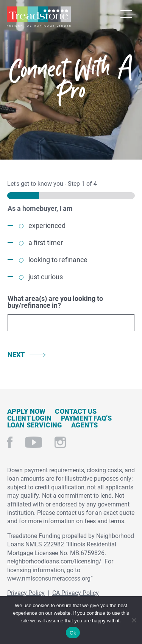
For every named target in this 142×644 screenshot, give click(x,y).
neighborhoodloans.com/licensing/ (54, 561)
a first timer (46, 242)
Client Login (29, 418)
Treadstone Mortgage (39, 17)
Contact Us (76, 411)
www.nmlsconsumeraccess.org (49, 578)
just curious (46, 277)
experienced (47, 225)
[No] (133, 619)
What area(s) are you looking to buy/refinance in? (55, 302)
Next (16, 354)
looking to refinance (58, 259)
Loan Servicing (35, 425)
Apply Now (27, 411)
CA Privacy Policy (76, 593)
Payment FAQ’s (86, 418)
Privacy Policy (26, 593)
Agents (84, 425)
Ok (73, 633)
